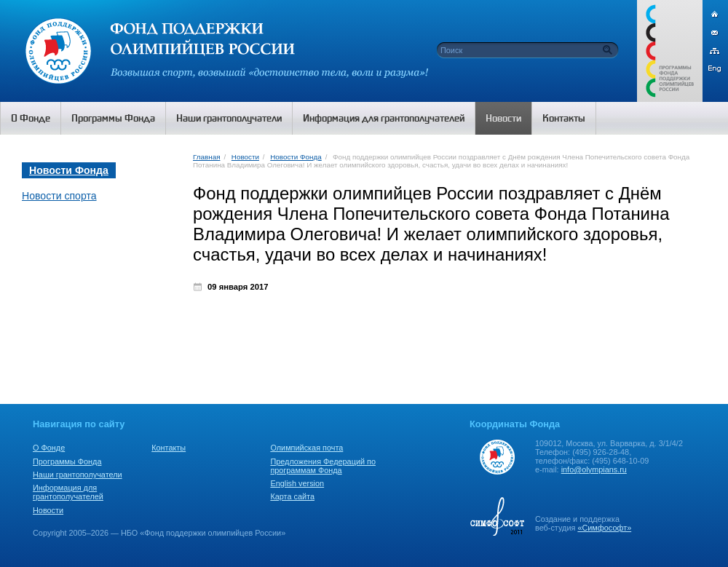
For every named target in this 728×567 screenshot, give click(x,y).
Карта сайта (292, 496)
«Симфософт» (604, 528)
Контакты (169, 448)
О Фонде (49, 448)
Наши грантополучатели (78, 475)
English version (297, 483)
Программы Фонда (67, 461)
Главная (206, 157)
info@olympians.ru (594, 469)
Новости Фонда (296, 157)
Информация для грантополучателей (68, 492)
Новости (245, 157)
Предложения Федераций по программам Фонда (323, 466)
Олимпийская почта (306, 448)
